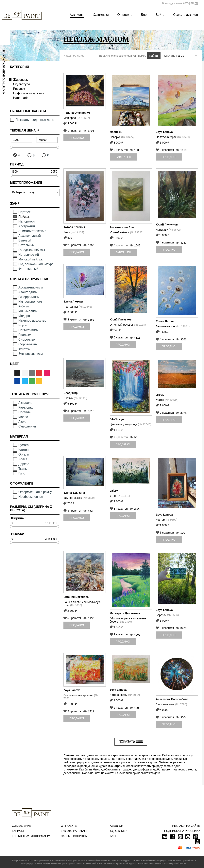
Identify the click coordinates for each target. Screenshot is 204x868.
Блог (144, 15)
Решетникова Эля (122, 227)
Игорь (160, 395)
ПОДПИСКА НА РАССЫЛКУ (182, 831)
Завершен (123, 157)
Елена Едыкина (74, 493)
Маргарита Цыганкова (125, 613)
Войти (160, 15)
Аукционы (77, 15)
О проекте (125, 15)
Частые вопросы (74, 836)
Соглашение (22, 826)
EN (196, 3)
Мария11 (116, 132)
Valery (114, 491)
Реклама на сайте (186, 826)
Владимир (71, 393)
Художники (101, 15)
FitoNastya (117, 419)
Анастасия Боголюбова (172, 699)
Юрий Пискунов (167, 225)
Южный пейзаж (127, 232)
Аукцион (117, 826)
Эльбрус (122, 137)
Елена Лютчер (73, 302)
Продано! (77, 138)
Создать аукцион (186, 15)
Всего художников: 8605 (175, 3)
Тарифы (18, 831)
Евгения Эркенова (76, 597)
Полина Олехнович (77, 113)
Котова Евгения (74, 227)
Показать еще (131, 742)
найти (154, 56)
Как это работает (74, 831)
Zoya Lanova (164, 132)
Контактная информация (32, 836)
